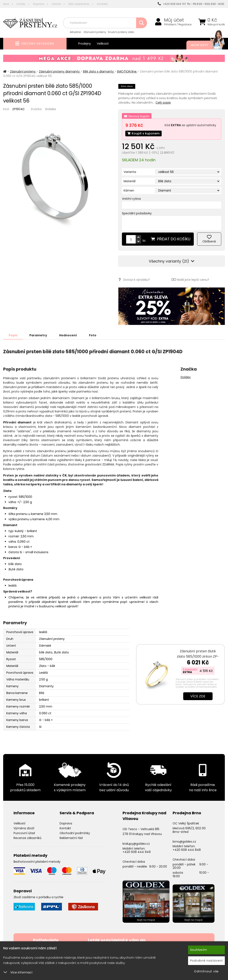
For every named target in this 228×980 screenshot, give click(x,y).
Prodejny (85, 44)
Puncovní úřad (24, 833)
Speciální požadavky (137, 213)
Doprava (39, 4)
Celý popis (163, 103)
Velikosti (103, 44)
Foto (93, 335)
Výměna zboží (24, 828)
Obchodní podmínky (75, 833)
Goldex (51, 109)
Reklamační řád (71, 838)
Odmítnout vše (206, 971)
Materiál (130, 181)
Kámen (129, 190)
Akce (6, 4)
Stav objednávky (79, 4)
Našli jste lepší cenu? (190, 280)
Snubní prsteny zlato (121, 32)
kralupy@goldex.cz (136, 844)
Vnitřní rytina (131, 199)
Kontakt (65, 828)
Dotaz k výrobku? (134, 280)
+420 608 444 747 (172, 4)
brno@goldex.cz (184, 842)
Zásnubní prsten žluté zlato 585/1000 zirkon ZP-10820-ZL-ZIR (198, 656)
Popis (13, 335)
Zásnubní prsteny (95, 32)
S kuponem (190, 669)
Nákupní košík (216, 25)
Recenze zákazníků (27, 838)
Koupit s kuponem (143, 133)
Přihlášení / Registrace (178, 25)
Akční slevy (203, 45)
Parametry (38, 335)
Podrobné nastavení (207, 961)
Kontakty (102, 4)
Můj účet (174, 20)
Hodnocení (68, 335)
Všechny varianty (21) (172, 261)
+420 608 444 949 (137, 852)
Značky (21, 4)
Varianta (130, 172)
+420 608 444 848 (187, 850)
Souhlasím (199, 950)
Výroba (56, 4)
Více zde (198, 696)
